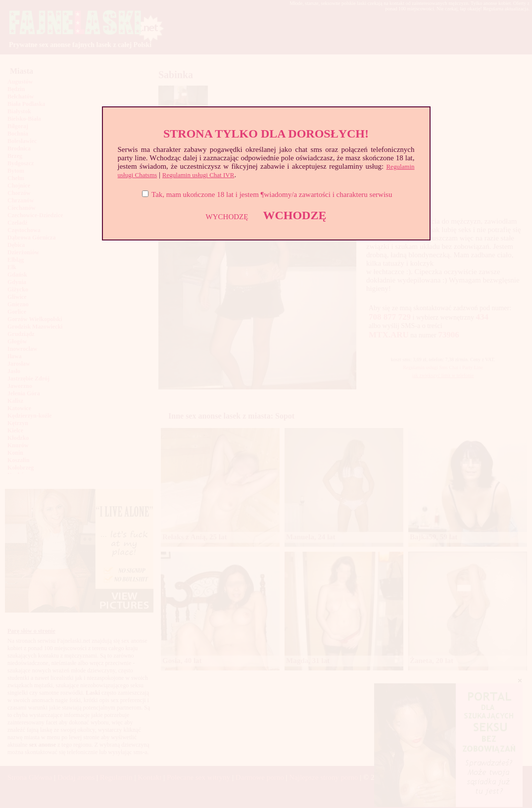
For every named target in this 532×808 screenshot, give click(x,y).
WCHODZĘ (294, 215)
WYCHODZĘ (227, 217)
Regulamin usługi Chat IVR (198, 175)
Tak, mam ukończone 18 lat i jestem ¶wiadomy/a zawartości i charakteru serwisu (272, 194)
